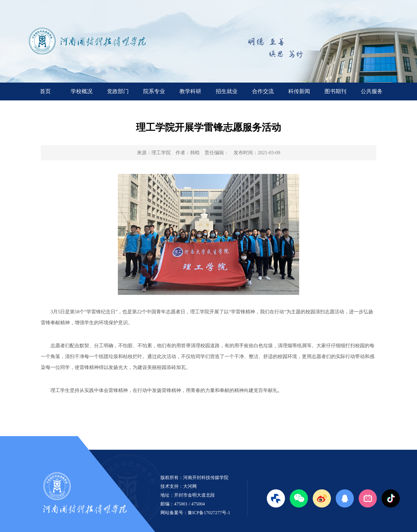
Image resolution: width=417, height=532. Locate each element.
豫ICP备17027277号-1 (209, 513)
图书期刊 (335, 91)
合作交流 (263, 91)
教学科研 (190, 91)
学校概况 (82, 91)
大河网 (190, 486)
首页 (45, 91)
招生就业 (227, 91)
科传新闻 (299, 91)
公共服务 (372, 91)
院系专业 (154, 91)
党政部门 (118, 91)
